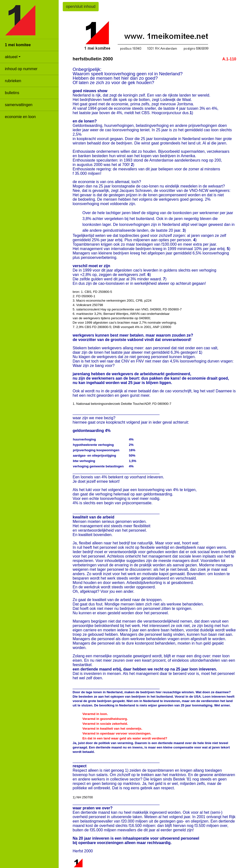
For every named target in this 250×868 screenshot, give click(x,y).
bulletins (12, 93)
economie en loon (20, 117)
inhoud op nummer (21, 69)
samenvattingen (19, 105)
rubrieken (13, 81)
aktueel (11, 57)
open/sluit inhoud (81, 6)
